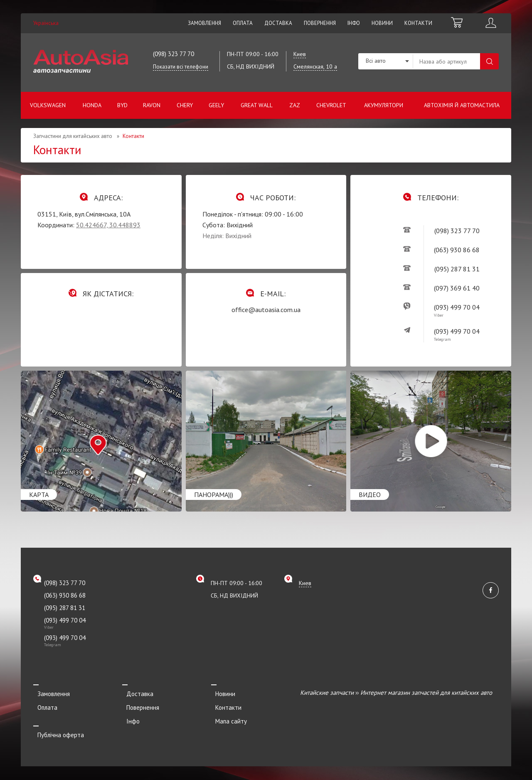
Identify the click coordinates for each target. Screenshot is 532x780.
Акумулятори (384, 105)
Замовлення (204, 23)
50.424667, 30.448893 (108, 225)
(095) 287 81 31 (457, 269)
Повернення (320, 23)
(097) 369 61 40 (457, 288)
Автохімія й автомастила (462, 105)
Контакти (418, 23)
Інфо (354, 23)
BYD (122, 105)
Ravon (152, 105)
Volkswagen (48, 105)
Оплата (243, 23)
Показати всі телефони (181, 67)
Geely (216, 105)
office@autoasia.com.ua (266, 310)
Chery (185, 105)
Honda (92, 105)
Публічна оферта (57, 727)
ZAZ (295, 105)
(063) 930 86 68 (457, 250)
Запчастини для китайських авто (73, 136)
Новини (382, 23)
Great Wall (257, 105)
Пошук (489, 61)
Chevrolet (331, 105)
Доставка (278, 23)
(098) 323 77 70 (174, 54)
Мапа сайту (227, 715)
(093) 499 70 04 (457, 307)
